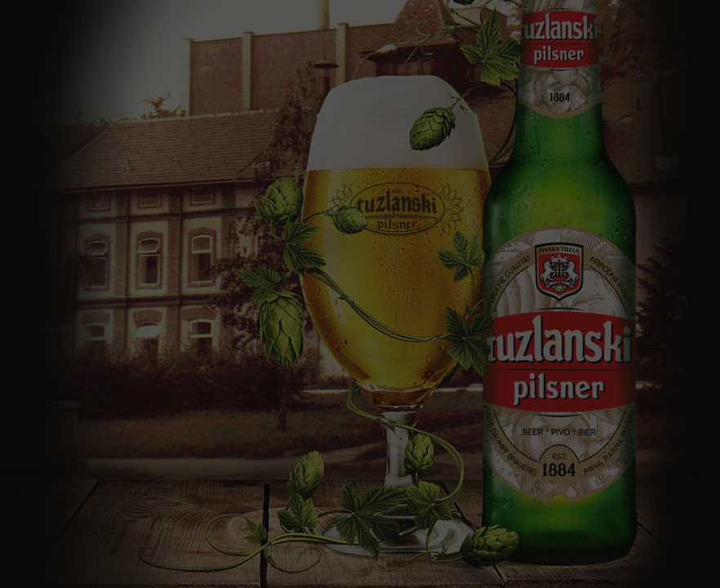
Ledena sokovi (653, 476)
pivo (100, 476)
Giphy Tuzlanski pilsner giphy (456, 492)
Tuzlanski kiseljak (476, 476)
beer (84, 476)
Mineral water (529, 476)
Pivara (145, 476)
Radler (32, 492)
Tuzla (66, 476)
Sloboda (236, 476)
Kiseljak (431, 476)
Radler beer (102, 492)
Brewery (170, 476)
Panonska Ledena (604, 476)
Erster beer (250, 492)
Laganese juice (293, 492)
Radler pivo (63, 492)
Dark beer (335, 492)
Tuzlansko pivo (298, 476)
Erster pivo (211, 492)
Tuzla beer (398, 476)
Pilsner (122, 476)
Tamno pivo (173, 492)
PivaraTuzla (204, 476)
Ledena (564, 476)
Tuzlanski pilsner (28, 476)
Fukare (262, 476)
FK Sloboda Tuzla (379, 492)
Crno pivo (138, 492)
